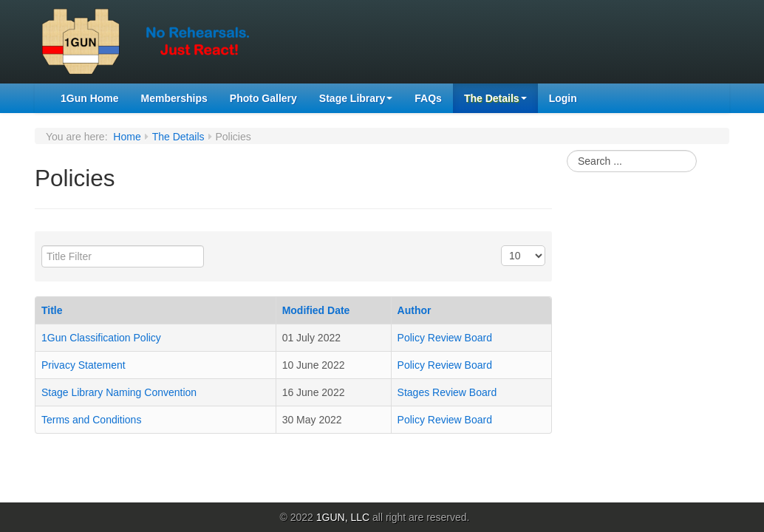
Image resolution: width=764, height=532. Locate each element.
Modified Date (316, 310)
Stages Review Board (447, 392)
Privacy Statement (83, 365)
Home (127, 137)
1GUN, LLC (343, 517)
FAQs (428, 98)
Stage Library (356, 98)
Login (563, 98)
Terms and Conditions (91, 420)
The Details (495, 98)
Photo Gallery (263, 98)
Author (415, 310)
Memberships (174, 98)
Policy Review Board (445, 338)
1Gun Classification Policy (101, 338)
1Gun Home (90, 98)
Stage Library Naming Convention (119, 392)
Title (52, 310)
